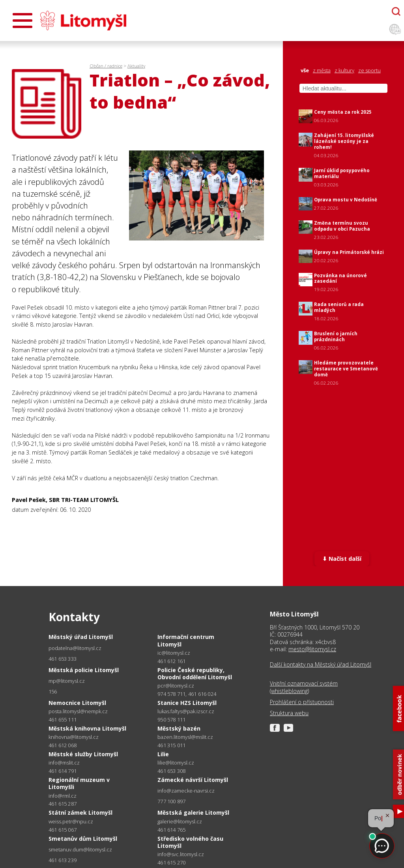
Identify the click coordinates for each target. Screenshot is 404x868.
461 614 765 (171, 830)
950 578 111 (171, 720)
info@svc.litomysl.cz (181, 854)
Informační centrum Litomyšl (186, 640)
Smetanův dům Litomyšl (83, 839)
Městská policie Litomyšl (84, 670)
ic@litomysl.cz (174, 653)
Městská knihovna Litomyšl (87, 728)
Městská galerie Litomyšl (193, 813)
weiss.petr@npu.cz (71, 822)
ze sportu (369, 70)
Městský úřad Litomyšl (81, 637)
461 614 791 (63, 771)
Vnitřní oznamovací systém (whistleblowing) (304, 687)
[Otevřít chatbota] (396, 11)
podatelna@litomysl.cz (75, 648)
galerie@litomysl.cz (180, 822)
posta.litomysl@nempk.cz (78, 711)
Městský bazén (179, 728)
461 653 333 (63, 659)
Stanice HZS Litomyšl (187, 703)
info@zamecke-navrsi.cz (186, 791)
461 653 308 (171, 771)
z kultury (344, 70)
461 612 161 (171, 661)
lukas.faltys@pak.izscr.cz (186, 711)
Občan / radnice (106, 66)
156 (53, 691)
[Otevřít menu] (22, 21)
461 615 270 (171, 862)
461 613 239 (63, 860)
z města (322, 70)
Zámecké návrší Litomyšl (193, 780)
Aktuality (136, 66)
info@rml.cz (63, 796)
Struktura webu (289, 713)
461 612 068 (63, 745)
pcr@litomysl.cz (176, 686)
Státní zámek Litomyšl (80, 813)
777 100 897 (171, 801)
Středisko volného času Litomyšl (190, 842)
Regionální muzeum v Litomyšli (79, 783)
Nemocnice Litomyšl (77, 703)
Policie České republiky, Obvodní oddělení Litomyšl (195, 674)
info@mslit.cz (64, 763)
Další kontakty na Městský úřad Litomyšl (321, 665)
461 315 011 (171, 745)
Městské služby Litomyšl (83, 754)
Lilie (163, 754)
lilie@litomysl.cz (176, 763)
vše (305, 70)
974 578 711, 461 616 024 (187, 694)
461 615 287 (63, 804)
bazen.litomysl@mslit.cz (185, 737)
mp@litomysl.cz (67, 681)
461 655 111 (63, 720)
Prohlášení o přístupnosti (302, 702)
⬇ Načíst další (342, 559)
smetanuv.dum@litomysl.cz (80, 850)
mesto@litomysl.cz (312, 649)
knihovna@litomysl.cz (74, 737)
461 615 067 (63, 830)
